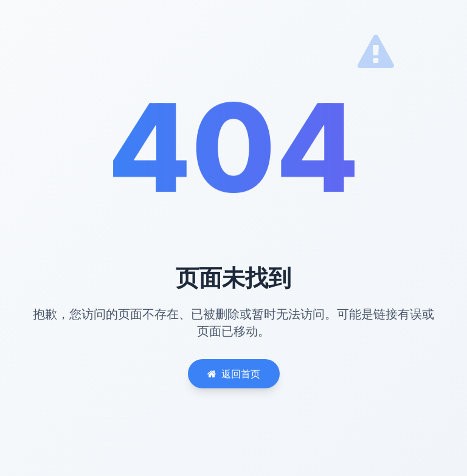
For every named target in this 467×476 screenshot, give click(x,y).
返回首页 (234, 374)
